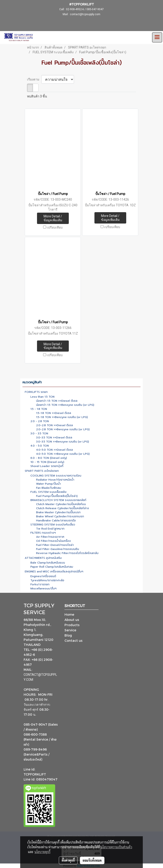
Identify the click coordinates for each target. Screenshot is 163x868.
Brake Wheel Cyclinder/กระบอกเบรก (60, 516)
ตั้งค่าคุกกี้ (68, 860)
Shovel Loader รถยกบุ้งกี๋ (47, 466)
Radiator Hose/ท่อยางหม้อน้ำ (55, 480)
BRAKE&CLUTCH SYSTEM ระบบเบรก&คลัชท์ (58, 500)
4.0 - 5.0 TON (40, 446)
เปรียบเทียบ (55, 227)
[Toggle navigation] (157, 37)
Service (70, 630)
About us (72, 620)
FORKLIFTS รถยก (36, 392)
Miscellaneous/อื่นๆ (43, 588)
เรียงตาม (34, 79)
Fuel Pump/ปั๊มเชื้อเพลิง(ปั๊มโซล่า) (57, 496)
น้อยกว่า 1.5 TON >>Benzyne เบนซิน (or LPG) (65, 405)
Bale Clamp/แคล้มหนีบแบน (48, 563)
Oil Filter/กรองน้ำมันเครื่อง (53, 541)
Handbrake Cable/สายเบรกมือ (56, 520)
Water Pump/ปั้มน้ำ (48, 484)
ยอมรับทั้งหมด (92, 860)
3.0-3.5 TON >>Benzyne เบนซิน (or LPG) (63, 442)
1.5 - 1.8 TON (39, 409)
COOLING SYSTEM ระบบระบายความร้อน (56, 476)
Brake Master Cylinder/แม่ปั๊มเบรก (58, 512)
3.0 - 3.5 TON (39, 433)
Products (72, 625)
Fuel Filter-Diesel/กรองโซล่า (55, 545)
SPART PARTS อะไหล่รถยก (42, 471)
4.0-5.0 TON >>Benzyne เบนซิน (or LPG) (63, 454)
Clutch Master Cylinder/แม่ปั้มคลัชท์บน (61, 504)
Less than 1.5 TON (42, 397)
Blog (68, 635)
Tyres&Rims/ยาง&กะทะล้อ (47, 580)
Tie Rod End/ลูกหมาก (50, 529)
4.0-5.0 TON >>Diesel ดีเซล (54, 450)
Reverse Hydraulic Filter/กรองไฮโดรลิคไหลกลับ (67, 553)
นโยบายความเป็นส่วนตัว (116, 847)
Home (69, 614)
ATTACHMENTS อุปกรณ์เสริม (43, 558)
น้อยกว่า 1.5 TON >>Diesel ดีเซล (57, 401)
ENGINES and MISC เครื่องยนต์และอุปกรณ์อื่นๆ (54, 571)
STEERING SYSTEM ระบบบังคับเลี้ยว (53, 525)
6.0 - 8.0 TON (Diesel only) (49, 458)
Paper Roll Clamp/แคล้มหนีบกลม (52, 567)
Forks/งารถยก (40, 584)
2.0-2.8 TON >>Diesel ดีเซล (54, 425)
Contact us (73, 641)
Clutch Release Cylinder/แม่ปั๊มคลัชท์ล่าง (63, 508)
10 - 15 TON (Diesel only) (47, 462)
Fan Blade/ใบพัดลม (49, 488)
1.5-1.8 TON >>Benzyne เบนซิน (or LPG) (62, 417)
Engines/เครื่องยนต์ (43, 576)
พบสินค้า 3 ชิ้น (37, 96)
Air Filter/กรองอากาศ (50, 537)
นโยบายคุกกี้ (42, 852)
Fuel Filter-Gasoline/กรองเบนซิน (58, 549)
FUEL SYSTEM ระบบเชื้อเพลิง (48, 492)
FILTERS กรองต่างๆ (43, 533)
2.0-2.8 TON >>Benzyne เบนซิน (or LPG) (63, 429)
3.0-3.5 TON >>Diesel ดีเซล (54, 438)
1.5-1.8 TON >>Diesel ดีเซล (54, 413)
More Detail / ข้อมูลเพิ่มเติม (53, 218)
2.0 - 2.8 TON (40, 421)
